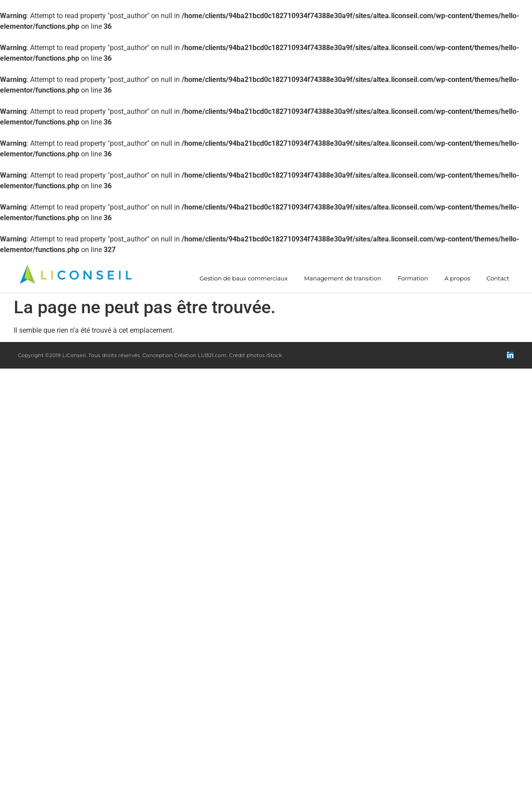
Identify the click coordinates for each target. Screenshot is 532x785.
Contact (498, 278)
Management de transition (342, 278)
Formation (413, 278)
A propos (457, 278)
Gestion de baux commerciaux (244, 278)
